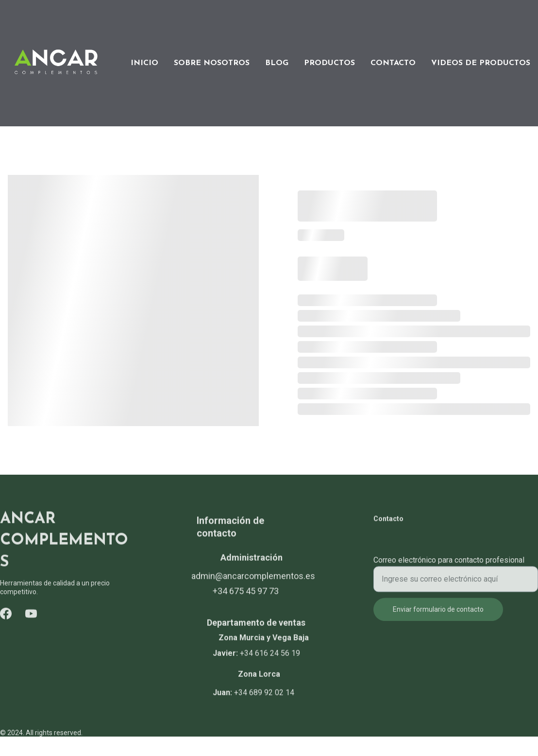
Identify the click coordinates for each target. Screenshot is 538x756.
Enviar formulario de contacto (438, 614)
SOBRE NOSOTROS (212, 63)
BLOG (277, 63)
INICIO (144, 63)
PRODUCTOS (329, 63)
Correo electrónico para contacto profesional (449, 565)
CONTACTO (393, 63)
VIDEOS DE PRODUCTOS (481, 63)
